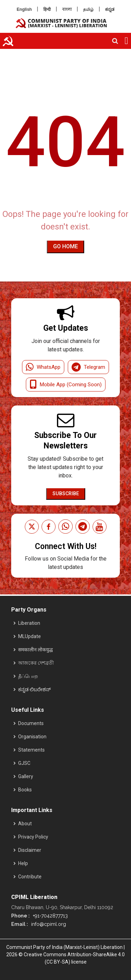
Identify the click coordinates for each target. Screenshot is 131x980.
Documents (31, 723)
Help (23, 863)
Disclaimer (30, 850)
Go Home (65, 246)
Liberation (29, 623)
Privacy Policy (33, 837)
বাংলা (67, 9)
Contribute (30, 877)
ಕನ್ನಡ (110, 9)
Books (25, 790)
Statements (31, 750)
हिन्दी (47, 9)
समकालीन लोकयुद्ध (35, 650)
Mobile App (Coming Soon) (66, 385)
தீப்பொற (28, 676)
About (25, 824)
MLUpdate (30, 636)
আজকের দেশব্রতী (36, 663)
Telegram (88, 367)
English (24, 9)
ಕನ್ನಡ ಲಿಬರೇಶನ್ (34, 689)
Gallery (26, 776)
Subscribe (66, 493)
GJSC (24, 763)
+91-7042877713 (50, 916)
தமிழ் (88, 9)
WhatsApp (43, 367)
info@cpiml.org (48, 924)
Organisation (32, 737)
